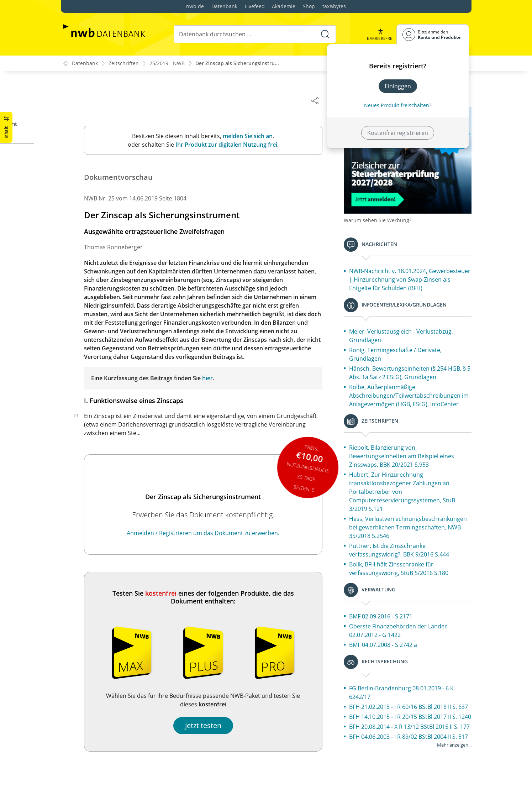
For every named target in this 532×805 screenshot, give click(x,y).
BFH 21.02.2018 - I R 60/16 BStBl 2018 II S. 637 (411, 730)
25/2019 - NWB (167, 64)
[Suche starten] (325, 34)
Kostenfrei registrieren (398, 133)
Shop (309, 6)
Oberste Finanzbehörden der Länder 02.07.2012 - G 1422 (406, 650)
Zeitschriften (124, 64)
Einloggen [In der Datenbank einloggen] (398, 86)
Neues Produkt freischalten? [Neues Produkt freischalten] (398, 105)
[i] (84, 415)
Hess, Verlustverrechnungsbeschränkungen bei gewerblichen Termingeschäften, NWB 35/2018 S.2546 (413, 542)
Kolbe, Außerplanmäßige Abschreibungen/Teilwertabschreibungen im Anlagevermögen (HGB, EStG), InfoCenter (413, 402)
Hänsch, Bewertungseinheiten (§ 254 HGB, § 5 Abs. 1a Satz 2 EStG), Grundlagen (413, 375)
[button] (380, 34)
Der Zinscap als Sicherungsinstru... (237, 64)
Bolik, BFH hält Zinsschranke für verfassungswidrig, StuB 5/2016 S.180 (407, 588)
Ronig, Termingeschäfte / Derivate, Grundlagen (403, 356)
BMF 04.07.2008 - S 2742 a (391, 664)
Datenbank (224, 6)
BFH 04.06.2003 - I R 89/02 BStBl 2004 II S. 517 (411, 786)
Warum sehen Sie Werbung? (385, 214)
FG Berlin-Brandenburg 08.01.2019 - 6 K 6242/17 (409, 712)
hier (215, 378)
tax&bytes (334, 6)
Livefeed (255, 6)
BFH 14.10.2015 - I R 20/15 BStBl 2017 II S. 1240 (411, 749)
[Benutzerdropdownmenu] (433, 34)
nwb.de (195, 6)
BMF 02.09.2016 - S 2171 (389, 636)
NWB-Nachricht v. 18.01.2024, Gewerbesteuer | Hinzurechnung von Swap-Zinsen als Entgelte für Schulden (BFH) (408, 277)
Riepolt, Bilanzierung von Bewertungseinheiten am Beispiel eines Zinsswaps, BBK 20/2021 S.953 (409, 467)
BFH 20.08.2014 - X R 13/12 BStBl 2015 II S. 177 (412, 767)
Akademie (284, 6)
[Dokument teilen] (323, 100)
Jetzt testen (211, 726)
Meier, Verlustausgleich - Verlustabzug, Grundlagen (409, 338)
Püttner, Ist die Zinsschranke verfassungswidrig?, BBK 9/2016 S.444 (407, 569)
